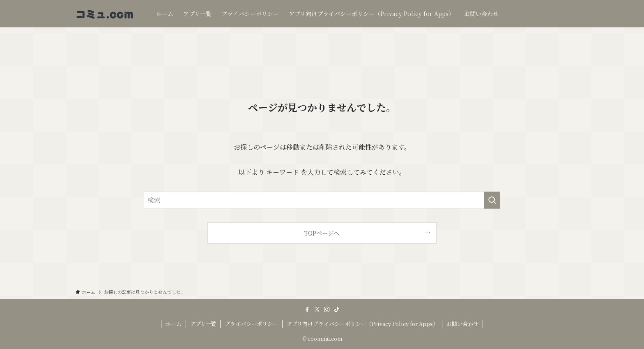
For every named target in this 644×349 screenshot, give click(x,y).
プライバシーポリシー (251, 324)
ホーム (174, 324)
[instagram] (327, 310)
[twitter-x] (317, 310)
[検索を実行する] (492, 200)
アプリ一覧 (203, 324)
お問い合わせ (462, 324)
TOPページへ (322, 233)
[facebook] (307, 310)
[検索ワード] (322, 200)
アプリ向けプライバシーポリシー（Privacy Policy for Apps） (362, 324)
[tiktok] (337, 310)
